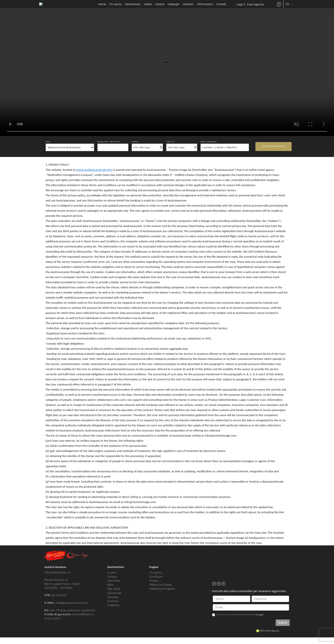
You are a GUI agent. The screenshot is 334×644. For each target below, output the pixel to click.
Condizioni (156, 583)
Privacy (154, 587)
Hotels (148, 7)
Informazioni (205, 7)
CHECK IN (135, 148)
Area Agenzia (255, 8)
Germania (114, 587)
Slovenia (113, 603)
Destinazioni (133, 7)
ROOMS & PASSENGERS (209, 148)
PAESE (48, 148)
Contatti (221, 7)
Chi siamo (115, 7)
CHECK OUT (170, 148)
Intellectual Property (162, 595)
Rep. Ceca (114, 595)
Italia (110, 591)
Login (240, 8)
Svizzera (113, 608)
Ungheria (113, 612)
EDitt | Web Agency (268, 637)
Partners (188, 7)
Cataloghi (174, 7)
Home (102, 7)
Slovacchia (114, 599)
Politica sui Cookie (161, 591)
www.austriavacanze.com (94, 176)
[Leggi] (259, 621)
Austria (112, 579)
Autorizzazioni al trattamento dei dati (240, 621)
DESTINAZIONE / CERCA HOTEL (109, 148)
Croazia (112, 583)
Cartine (160, 7)
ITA (288, 7)
